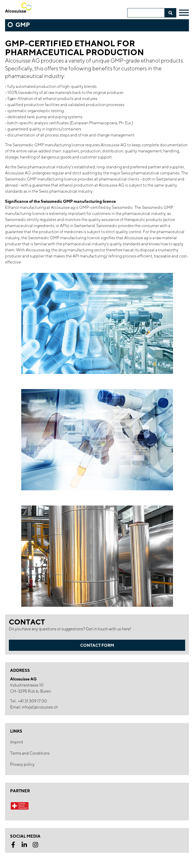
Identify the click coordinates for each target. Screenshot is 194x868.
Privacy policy (22, 764)
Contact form (97, 645)
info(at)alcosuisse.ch (40, 707)
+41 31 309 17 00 (33, 701)
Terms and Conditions (30, 753)
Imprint (17, 742)
